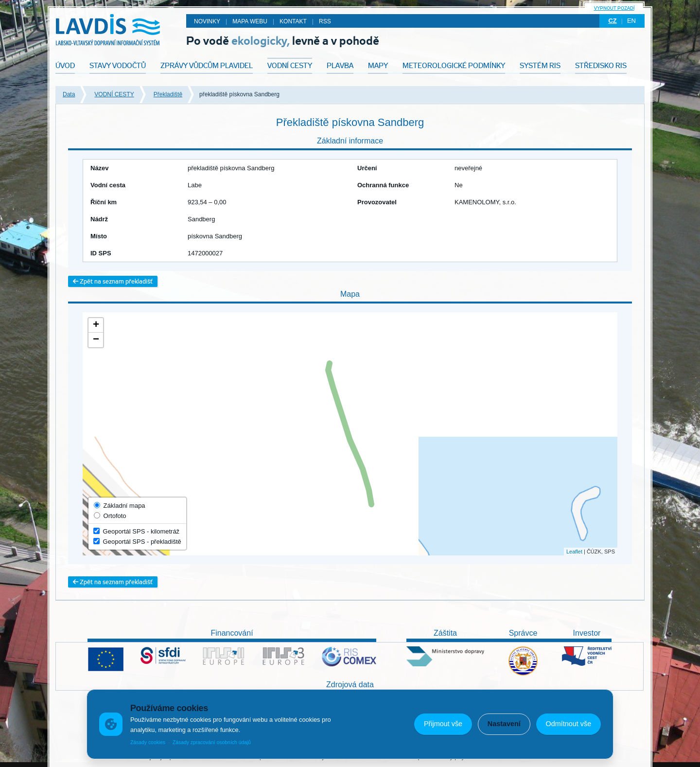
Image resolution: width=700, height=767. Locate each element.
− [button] (96, 340)
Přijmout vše (443, 724)
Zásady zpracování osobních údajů (212, 742)
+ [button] (96, 325)
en (631, 21)
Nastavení (504, 724)
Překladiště (168, 94)
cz (612, 21)
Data (69, 94)
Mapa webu (250, 21)
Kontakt (293, 21)
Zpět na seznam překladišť (113, 281)
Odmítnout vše (569, 724)
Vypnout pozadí (614, 8)
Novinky (207, 21)
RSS (325, 21)
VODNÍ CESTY (114, 94)
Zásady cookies (148, 742)
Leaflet (574, 552)
